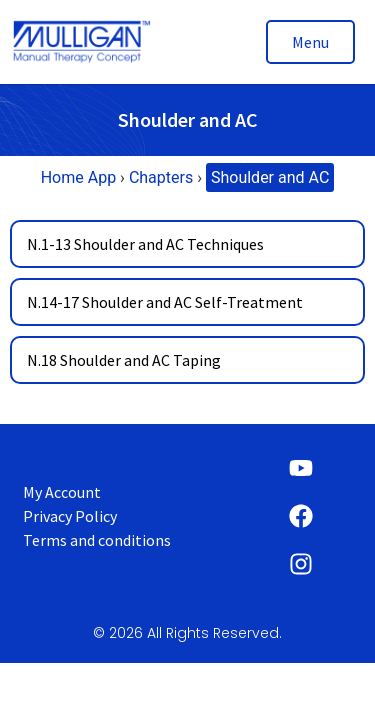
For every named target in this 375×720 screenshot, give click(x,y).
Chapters (161, 177)
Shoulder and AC (270, 177)
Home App (78, 177)
